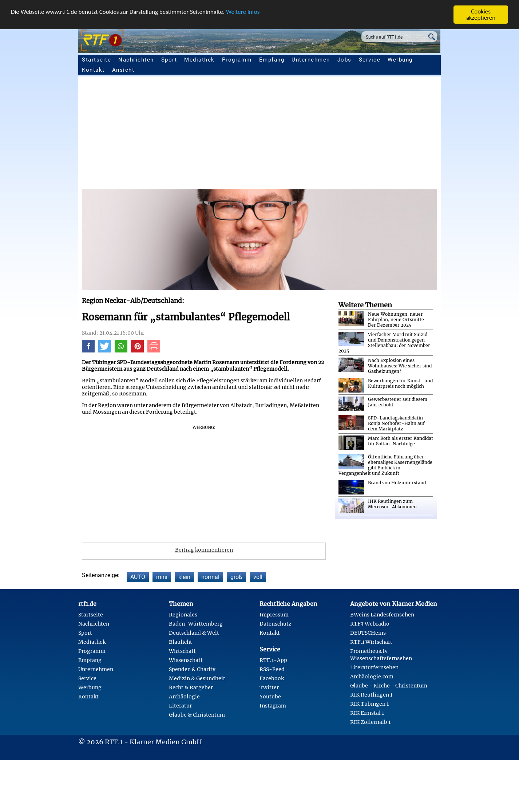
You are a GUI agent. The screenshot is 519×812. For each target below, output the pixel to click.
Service (370, 60)
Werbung (400, 60)
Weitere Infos (243, 11)
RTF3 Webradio (370, 624)
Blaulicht (181, 642)
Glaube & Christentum (197, 715)
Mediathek (199, 60)
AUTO (138, 577)
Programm (237, 60)
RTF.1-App (273, 660)
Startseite (96, 60)
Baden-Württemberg (196, 624)
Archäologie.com (372, 677)
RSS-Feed (272, 669)
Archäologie (184, 697)
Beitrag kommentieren (204, 550)
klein (184, 577)
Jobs (344, 60)
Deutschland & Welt (194, 633)
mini (162, 577)
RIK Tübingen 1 (369, 704)
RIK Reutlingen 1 (371, 695)
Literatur (180, 706)
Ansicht (123, 70)
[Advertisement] (300, 135)
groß (236, 577)
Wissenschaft (186, 660)
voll (258, 577)
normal (210, 577)
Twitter (269, 687)
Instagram (273, 706)
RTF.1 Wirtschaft (371, 642)
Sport (169, 60)
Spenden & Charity (192, 669)
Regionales (183, 615)
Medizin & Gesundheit (197, 678)
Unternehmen (311, 60)
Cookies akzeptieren (481, 15)
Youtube (270, 697)
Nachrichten (136, 60)
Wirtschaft (182, 651)
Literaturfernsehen (374, 667)
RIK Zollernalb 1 (370, 722)
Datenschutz (276, 624)
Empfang (272, 60)
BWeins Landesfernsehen (382, 615)
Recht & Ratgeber (191, 687)
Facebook (272, 678)
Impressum (274, 615)
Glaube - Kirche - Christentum (389, 686)
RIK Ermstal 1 (367, 713)
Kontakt (93, 70)
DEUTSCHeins (368, 633)
